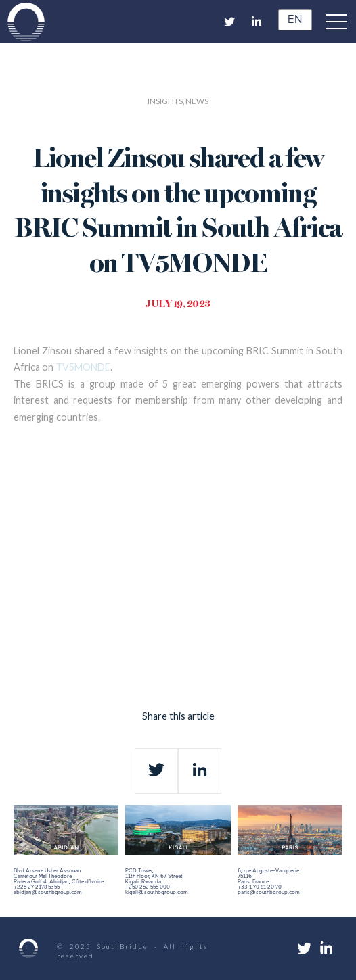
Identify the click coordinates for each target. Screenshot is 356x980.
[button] (340, 22)
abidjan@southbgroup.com (48, 893)
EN (293, 20)
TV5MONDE (83, 367)
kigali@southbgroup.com (157, 893)
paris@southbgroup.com (269, 893)
